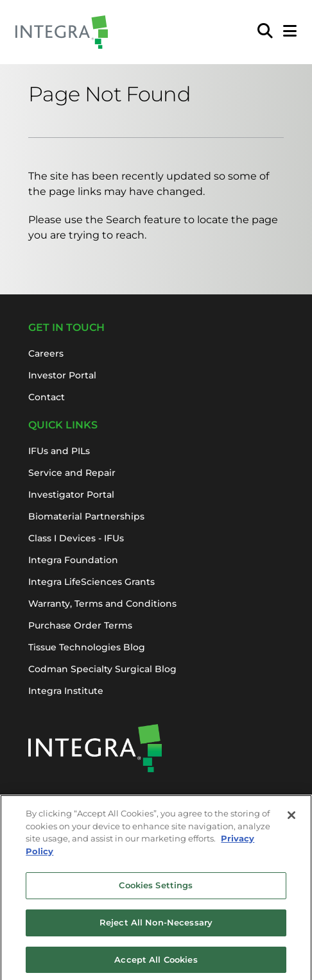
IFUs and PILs (59, 451)
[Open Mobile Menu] (290, 32)
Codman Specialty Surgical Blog (102, 669)
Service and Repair (72, 473)
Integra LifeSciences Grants (91, 582)
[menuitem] (265, 32)
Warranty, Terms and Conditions (102, 604)
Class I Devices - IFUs (76, 538)
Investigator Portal (71, 494)
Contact (47, 397)
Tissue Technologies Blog (87, 647)
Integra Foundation (73, 560)
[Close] (291, 819)
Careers (46, 353)
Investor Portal (62, 375)
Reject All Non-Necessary (156, 925)
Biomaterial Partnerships (86, 516)
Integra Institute (66, 691)
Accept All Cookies (156, 963)
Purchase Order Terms (80, 625)
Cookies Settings (156, 889)
